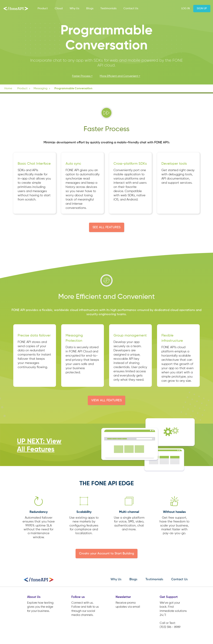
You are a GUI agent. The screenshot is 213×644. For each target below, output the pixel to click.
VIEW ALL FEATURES (107, 400)
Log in (186, 8)
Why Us (74, 9)
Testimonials (108, 9)
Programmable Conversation (73, 89)
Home (8, 89)
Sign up (202, 8)
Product (43, 9)
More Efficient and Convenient (120, 76)
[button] (24, 89)
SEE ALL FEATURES (107, 227)
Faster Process (83, 76)
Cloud (59, 9)
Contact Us (131, 9)
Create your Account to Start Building (106, 554)
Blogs (90, 9)
